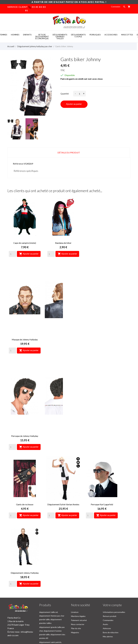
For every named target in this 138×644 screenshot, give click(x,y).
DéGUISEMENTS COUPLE (78, 36)
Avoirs (105, 587)
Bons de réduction (111, 595)
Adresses (107, 591)
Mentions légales (78, 579)
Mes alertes (108, 599)
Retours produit (110, 579)
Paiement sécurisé (79, 583)
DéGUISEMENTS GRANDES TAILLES (60, 37)
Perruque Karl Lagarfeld (25, 380)
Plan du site (76, 591)
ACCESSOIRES (111, 35)
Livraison (75, 575)
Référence (18, 164)
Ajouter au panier (74, 104)
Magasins (75, 595)
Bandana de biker (63, 243)
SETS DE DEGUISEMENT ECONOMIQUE (42, 37)
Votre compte (112, 568)
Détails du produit (69, 152)
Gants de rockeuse (63, 311)
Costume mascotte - (54, 627)
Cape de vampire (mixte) (25, 243)
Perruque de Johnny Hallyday (25, 311)
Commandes (108, 583)
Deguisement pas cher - (78, 627)
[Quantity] (13, 254)
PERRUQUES (95, 35)
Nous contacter (78, 587)
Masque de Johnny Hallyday (102, 243)
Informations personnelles (114, 575)
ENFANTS (27, 35)
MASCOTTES (127, 35)
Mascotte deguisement (103, 627)
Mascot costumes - (33, 627)
